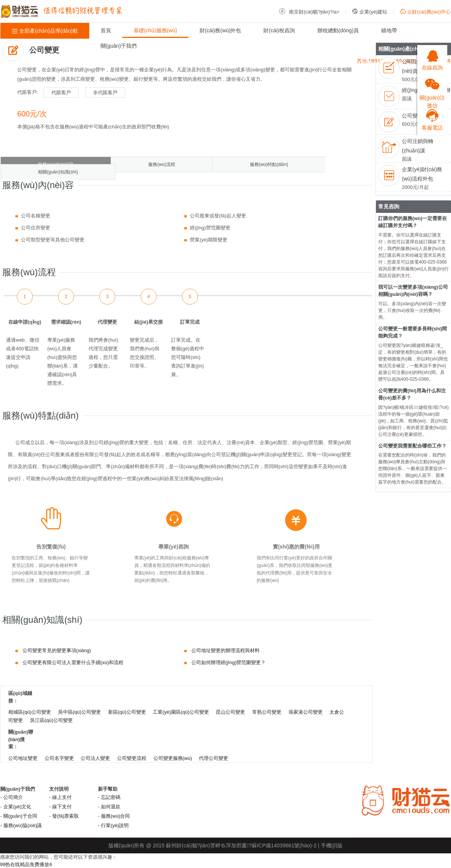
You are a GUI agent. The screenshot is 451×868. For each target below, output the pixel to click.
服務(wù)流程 (162, 164)
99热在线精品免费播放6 (26, 864)
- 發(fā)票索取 (64, 816)
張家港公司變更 (306, 712)
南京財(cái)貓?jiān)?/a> (309, 12)
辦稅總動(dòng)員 (338, 30)
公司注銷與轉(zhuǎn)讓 (418, 146)
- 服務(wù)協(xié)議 (21, 825)
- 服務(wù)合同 (114, 816)
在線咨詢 (432, 58)
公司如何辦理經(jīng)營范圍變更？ (229, 662)
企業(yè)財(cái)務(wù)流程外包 (422, 174)
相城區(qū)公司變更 (30, 712)
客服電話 (432, 118)
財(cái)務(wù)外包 (220, 30)
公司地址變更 (23, 758)
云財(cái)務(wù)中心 (425, 12)
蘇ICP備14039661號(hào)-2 (284, 845)
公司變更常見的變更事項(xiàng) (57, 650)
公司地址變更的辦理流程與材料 (225, 650)
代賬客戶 (61, 93)
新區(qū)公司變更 (127, 712)
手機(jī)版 (332, 845)
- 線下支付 (60, 807)
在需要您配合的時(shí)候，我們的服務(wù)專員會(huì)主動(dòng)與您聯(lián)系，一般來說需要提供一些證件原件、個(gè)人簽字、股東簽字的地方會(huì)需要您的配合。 (413, 469)
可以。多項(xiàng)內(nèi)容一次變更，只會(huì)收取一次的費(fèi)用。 (412, 310)
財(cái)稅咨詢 (279, 30)
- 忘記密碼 (109, 797)
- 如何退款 (109, 807)
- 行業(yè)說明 (113, 825)
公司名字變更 (59, 758)
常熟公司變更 (267, 712)
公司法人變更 (95, 758)
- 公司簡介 (12, 797)
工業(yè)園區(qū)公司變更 (181, 712)
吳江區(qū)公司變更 (51, 720)
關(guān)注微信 (432, 90)
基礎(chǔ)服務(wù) (155, 30)
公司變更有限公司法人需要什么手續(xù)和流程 (73, 662)
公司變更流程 (132, 758)
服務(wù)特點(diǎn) (269, 164)
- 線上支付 (60, 797)
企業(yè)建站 (370, 12)
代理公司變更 (213, 758)
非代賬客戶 (105, 93)
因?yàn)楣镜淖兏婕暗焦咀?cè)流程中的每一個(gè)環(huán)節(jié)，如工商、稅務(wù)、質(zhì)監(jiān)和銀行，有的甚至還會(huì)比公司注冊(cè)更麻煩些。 (413, 421)
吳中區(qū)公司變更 (80, 712)
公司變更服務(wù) (173, 758)
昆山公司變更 (230, 712)
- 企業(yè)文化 (16, 807)
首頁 (106, 30)
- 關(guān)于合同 (19, 816)
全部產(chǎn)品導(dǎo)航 (45, 31)
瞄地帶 (389, 30)
